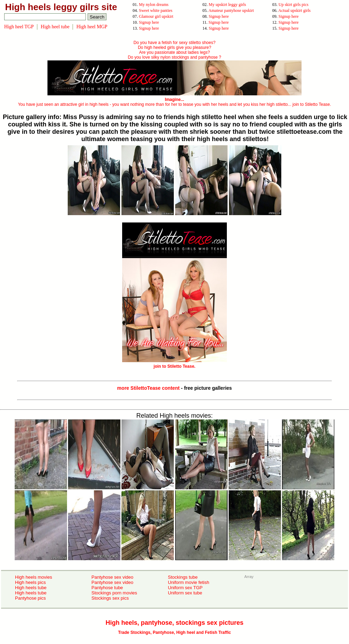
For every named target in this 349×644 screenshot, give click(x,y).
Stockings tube (183, 577)
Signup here (219, 16)
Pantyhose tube (107, 588)
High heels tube (31, 588)
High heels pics (30, 582)
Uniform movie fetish (188, 582)
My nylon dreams (154, 5)
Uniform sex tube (185, 593)
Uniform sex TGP (185, 588)
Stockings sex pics (110, 598)
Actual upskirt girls (294, 10)
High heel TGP (19, 27)
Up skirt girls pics (294, 5)
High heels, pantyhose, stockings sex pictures (174, 623)
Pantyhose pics (30, 598)
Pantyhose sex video (112, 577)
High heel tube (55, 27)
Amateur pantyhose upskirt (231, 10)
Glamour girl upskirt (156, 16)
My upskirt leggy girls (227, 5)
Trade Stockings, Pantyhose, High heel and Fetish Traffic (174, 632)
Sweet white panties (156, 10)
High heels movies (34, 577)
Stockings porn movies (114, 593)
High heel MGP (92, 27)
